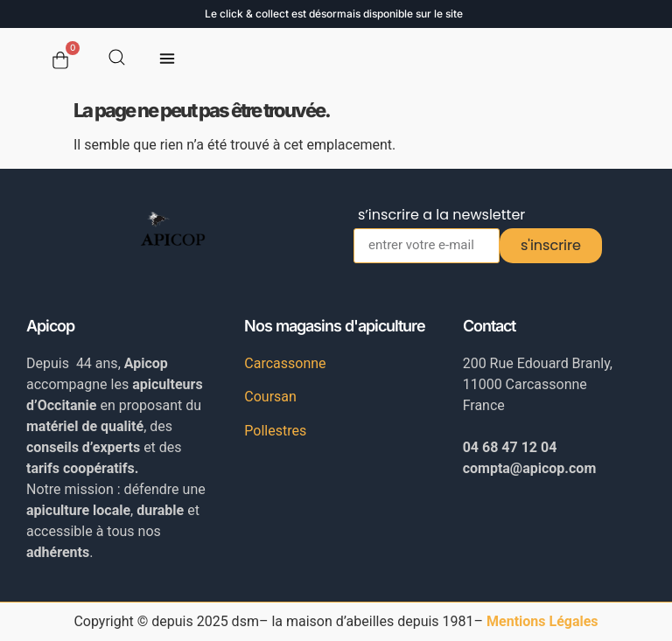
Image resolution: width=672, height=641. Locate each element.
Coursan (270, 397)
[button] (168, 61)
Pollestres (275, 431)
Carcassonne (285, 363)
